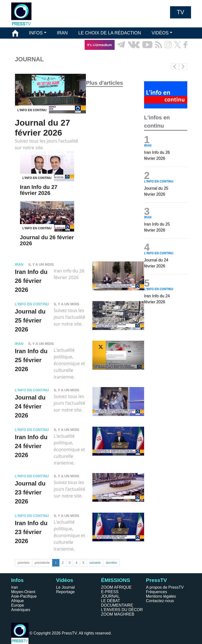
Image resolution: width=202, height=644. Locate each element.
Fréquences (157, 592)
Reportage (66, 592)
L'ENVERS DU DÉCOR (122, 610)
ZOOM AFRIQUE (116, 587)
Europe (18, 605)
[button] (183, 67)
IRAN (62, 33)
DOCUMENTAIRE (117, 605)
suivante (95, 563)
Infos (17, 580)
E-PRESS (110, 592)
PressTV (157, 580)
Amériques (21, 610)
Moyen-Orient (23, 592)
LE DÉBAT (111, 601)
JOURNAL (110, 596)
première (24, 563)
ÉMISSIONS (24, 45)
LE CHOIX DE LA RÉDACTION (109, 33)
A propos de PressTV (165, 587)
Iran (15, 587)
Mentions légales (161, 596)
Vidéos (65, 580)
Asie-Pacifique (24, 596)
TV (180, 12)
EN (173, 56)
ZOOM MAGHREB (118, 614)
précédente (42, 563)
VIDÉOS (160, 33)
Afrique (18, 601)
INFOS (36, 33)
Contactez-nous (160, 601)
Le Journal (66, 587)
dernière (111, 563)
